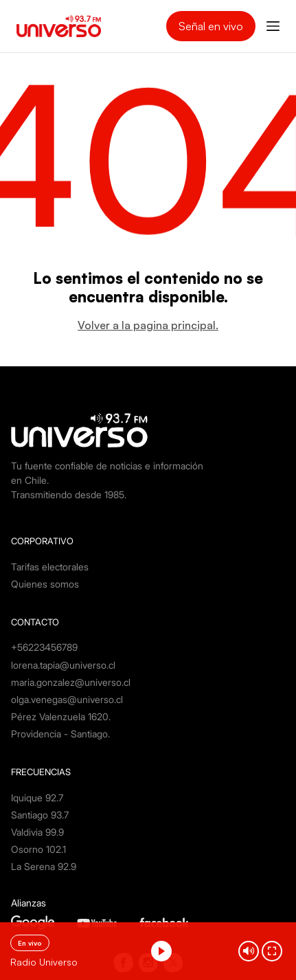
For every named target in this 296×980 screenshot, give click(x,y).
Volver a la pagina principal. (148, 325)
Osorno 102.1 (38, 849)
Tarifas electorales (50, 567)
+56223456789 (44, 647)
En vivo (30, 943)
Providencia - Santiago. (60, 734)
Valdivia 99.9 (37, 832)
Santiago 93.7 (40, 815)
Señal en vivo (211, 26)
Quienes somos (45, 584)
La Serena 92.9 (44, 866)
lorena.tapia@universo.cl (63, 665)
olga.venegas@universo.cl (67, 699)
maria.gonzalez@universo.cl (71, 682)
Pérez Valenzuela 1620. (61, 716)
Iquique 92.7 (37, 798)
